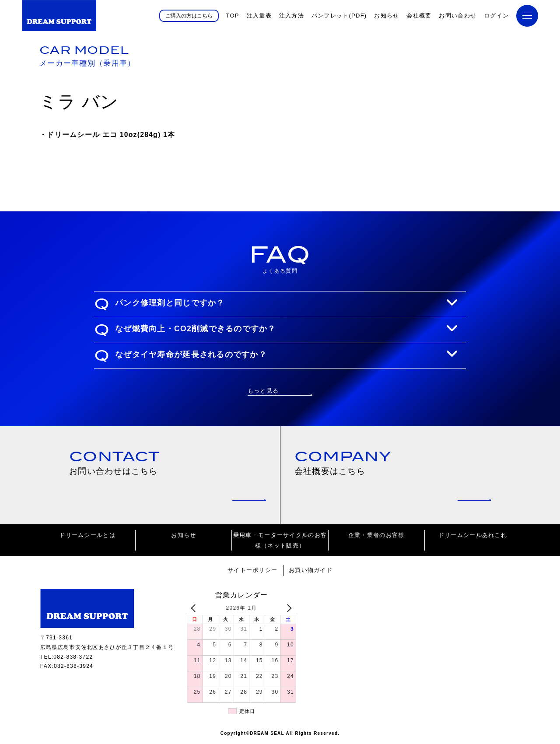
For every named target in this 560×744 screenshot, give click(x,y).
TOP (232, 16)
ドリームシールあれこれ (473, 537)
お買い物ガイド (311, 572)
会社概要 (419, 16)
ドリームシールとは (87, 537)
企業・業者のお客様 (376, 537)
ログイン (496, 16)
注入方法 (292, 16)
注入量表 (259, 16)
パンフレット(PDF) (339, 16)
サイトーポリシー (252, 572)
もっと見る (263, 390)
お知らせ (387, 16)
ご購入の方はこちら (189, 15)
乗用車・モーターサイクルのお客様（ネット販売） (280, 542)
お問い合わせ (458, 16)
